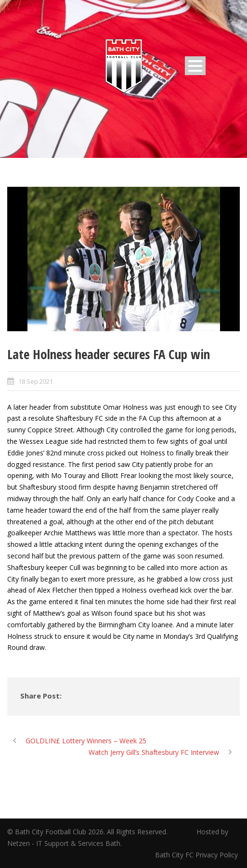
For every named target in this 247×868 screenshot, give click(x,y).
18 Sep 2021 (36, 381)
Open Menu (195, 66)
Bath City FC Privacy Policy (197, 855)
